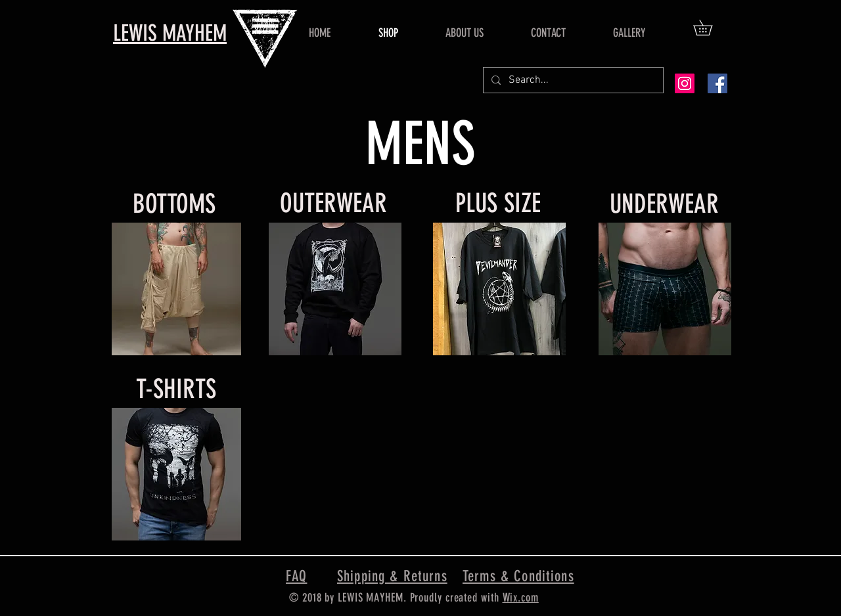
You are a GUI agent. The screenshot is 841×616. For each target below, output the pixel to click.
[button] (710, 28)
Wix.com (521, 598)
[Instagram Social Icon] (685, 83)
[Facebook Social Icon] (717, 83)
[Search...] (572, 80)
